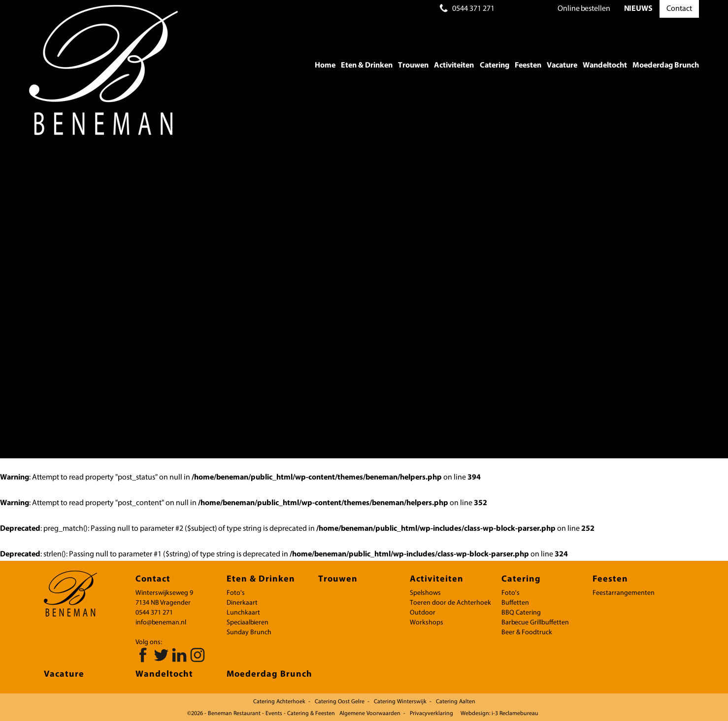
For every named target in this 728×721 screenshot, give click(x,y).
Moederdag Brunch (666, 66)
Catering (495, 66)
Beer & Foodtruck (527, 633)
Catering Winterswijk (400, 702)
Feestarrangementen (624, 593)
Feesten (528, 66)
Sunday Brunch (249, 633)
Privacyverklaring (431, 714)
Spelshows (425, 593)
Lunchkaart (243, 613)
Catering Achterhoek (279, 702)
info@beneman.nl (161, 623)
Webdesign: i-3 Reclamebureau (499, 714)
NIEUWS (638, 9)
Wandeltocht (605, 66)
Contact (679, 9)
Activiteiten (454, 66)
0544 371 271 (473, 9)
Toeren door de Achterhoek (450, 603)
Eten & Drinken (367, 66)
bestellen (584, 9)
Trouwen (413, 66)
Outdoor (423, 613)
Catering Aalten (456, 702)
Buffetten (515, 603)
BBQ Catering (521, 613)
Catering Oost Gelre (340, 702)
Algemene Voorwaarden (370, 714)
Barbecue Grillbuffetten (535, 623)
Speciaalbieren (248, 623)
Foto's (236, 593)
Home (325, 66)
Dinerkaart (242, 603)
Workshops (427, 623)
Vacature (562, 66)
